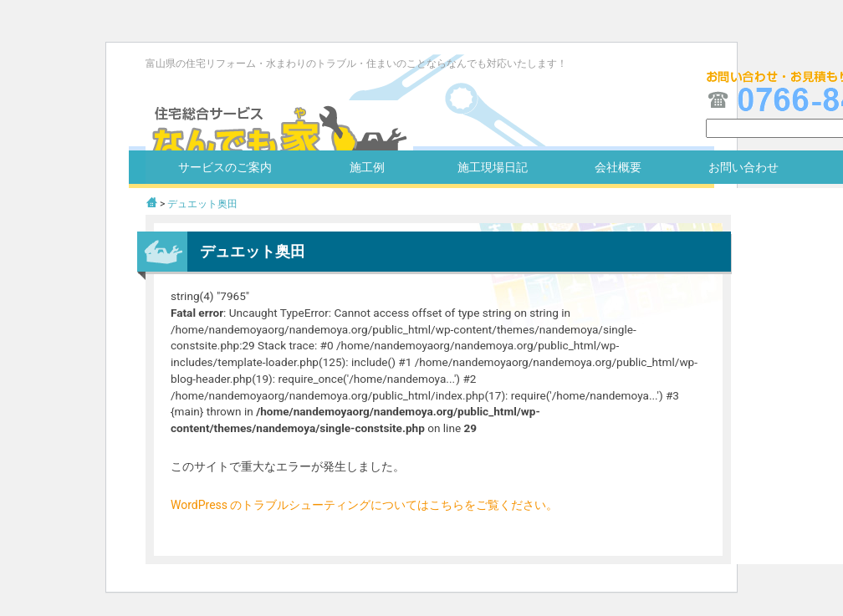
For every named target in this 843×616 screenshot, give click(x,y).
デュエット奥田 (202, 204)
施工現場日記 (493, 167)
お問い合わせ (743, 167)
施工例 (367, 167)
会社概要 (618, 167)
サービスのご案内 (225, 167)
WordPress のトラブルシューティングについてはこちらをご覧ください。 (365, 505)
